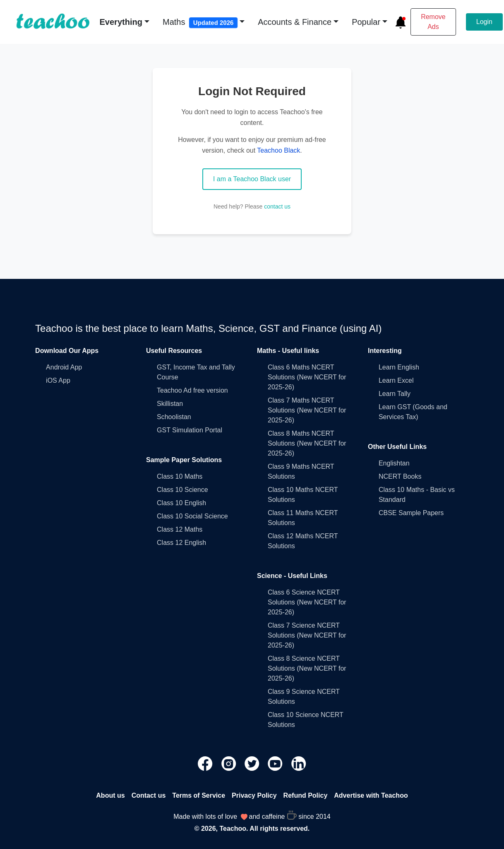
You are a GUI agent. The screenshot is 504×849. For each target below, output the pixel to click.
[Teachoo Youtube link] (276, 763)
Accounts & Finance (295, 22)
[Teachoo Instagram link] (230, 763)
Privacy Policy (254, 795)
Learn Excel (396, 380)
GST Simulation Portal (190, 430)
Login (484, 22)
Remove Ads (433, 22)
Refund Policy (306, 795)
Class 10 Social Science (192, 516)
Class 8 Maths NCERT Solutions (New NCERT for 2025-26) (307, 443)
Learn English (399, 367)
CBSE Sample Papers (411, 513)
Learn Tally (395, 394)
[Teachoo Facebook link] (206, 763)
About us (110, 795)
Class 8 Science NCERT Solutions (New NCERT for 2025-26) (307, 668)
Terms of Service (199, 795)
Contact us (149, 795)
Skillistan (170, 404)
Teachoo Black (278, 150)
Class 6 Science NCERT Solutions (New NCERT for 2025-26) (307, 602)
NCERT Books (400, 476)
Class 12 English (181, 543)
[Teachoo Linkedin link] (299, 763)
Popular (366, 22)
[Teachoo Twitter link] (253, 763)
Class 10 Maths (180, 476)
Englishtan (394, 463)
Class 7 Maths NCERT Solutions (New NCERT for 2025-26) (307, 410)
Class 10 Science (182, 490)
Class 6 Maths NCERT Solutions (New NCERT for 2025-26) (307, 377)
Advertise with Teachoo (371, 795)
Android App (64, 367)
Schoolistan (174, 417)
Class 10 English (181, 503)
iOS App (58, 380)
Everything (121, 22)
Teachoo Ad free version (192, 390)
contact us (277, 206)
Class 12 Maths (180, 529)
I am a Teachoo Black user (252, 179)
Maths (200, 23)
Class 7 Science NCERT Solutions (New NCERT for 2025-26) (307, 635)
